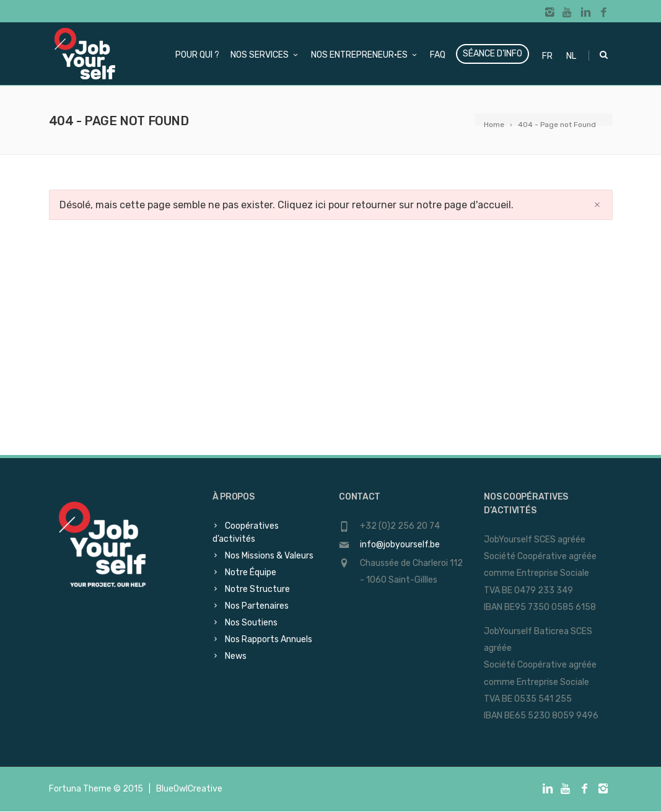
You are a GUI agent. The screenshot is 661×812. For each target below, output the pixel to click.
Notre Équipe (251, 572)
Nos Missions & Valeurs (269, 556)
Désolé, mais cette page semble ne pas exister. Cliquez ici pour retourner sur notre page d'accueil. (287, 205)
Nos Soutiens (251, 623)
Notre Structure (257, 589)
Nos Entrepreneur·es (365, 55)
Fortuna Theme (80, 789)
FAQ (438, 55)
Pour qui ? (197, 55)
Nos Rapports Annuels (269, 639)
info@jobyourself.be (400, 545)
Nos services (265, 55)
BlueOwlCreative (189, 789)
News (236, 656)
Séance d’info (492, 54)
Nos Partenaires (257, 606)
